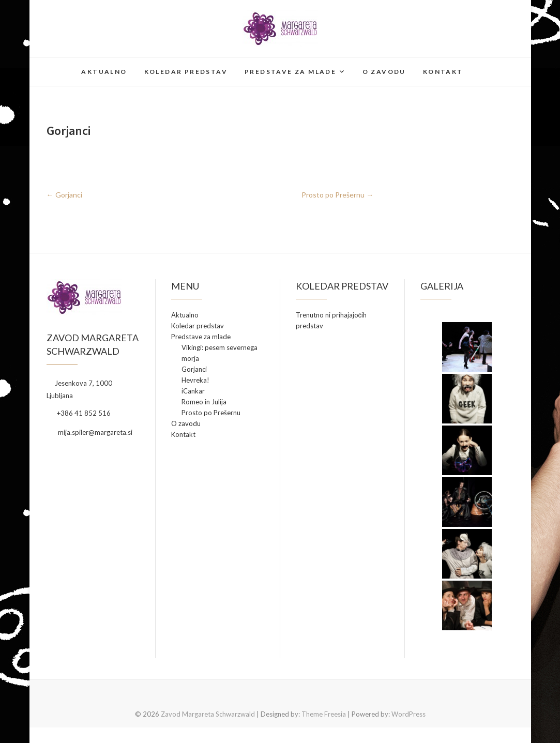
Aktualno (104, 72)
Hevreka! (195, 380)
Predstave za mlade (290, 72)
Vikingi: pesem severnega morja (220, 353)
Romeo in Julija (204, 402)
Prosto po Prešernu (337, 195)
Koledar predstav (186, 72)
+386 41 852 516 (79, 413)
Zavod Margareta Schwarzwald (208, 714)
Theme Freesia (324, 714)
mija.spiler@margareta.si (89, 432)
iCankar (193, 391)
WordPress (408, 714)
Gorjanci (64, 195)
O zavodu (384, 72)
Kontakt (443, 72)
